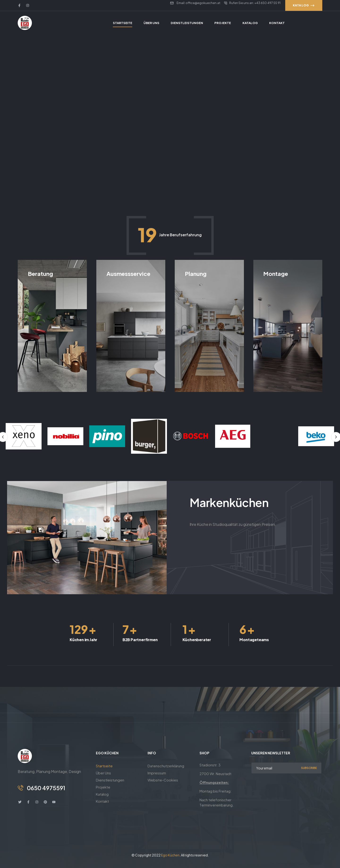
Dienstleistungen (110, 780)
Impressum (157, 773)
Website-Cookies (163, 780)
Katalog (102, 794)
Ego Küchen (170, 855)
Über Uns (103, 773)
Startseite (104, 766)
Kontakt (102, 801)
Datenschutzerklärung (166, 766)
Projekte (103, 787)
